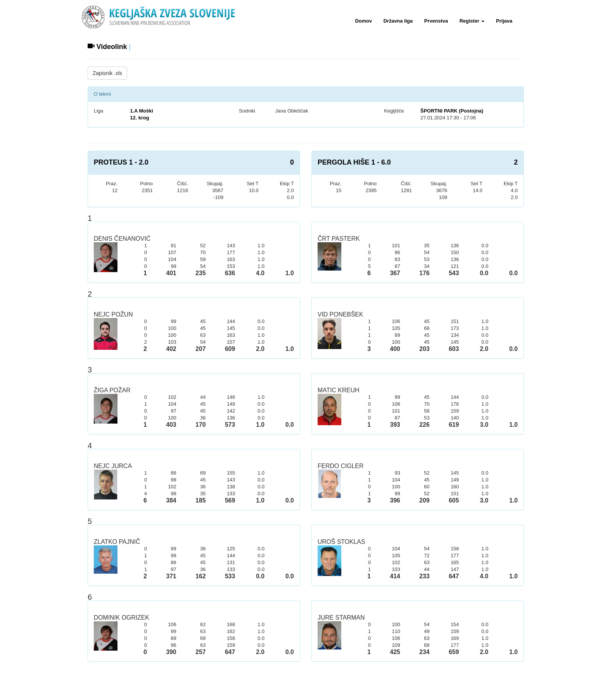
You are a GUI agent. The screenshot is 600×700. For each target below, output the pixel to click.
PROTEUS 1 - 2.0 (121, 162)
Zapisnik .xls (107, 73)
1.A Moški (142, 111)
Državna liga (398, 21)
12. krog (140, 118)
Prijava (504, 21)
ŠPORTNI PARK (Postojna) (452, 111)
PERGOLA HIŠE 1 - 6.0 (354, 162)
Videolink (107, 47)
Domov (364, 21)
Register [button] (472, 21)
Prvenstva (436, 21)
